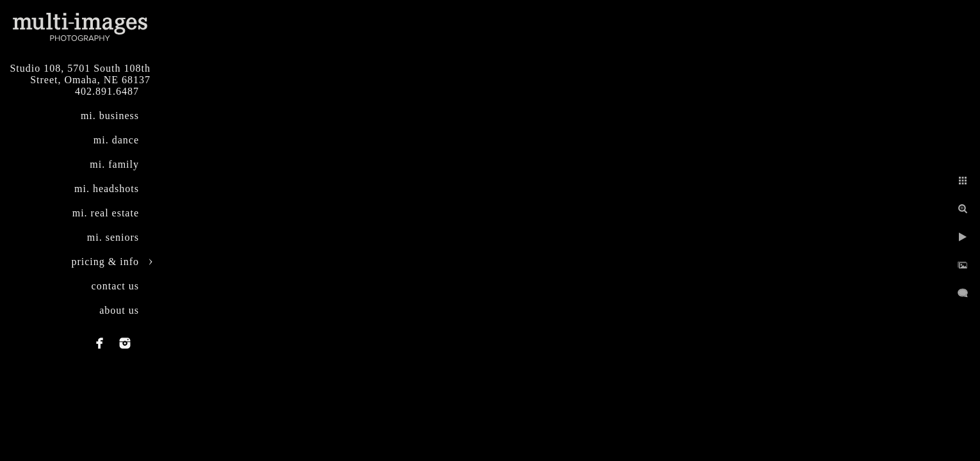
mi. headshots (107, 189)
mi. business (110, 116)
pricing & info (105, 262)
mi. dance (116, 140)
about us (119, 310)
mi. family (114, 164)
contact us (115, 286)
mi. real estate (106, 213)
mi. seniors (113, 237)
